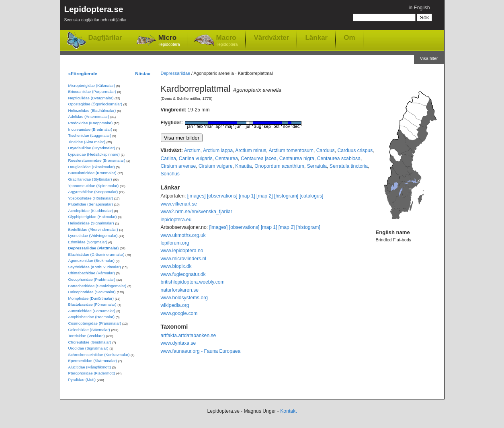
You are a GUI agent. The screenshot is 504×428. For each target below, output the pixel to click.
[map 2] (265, 196)
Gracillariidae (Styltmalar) (90, 179)
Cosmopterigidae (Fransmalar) (95, 323)
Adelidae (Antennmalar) (89, 116)
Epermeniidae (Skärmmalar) (93, 361)
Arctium (192, 150)
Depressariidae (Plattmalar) (94, 248)
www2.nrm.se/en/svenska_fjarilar (197, 212)
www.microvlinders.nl (183, 259)
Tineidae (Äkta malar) (87, 142)
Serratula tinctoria (349, 166)
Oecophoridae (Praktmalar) (92, 279)
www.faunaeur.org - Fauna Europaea (201, 351)
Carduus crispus (355, 150)
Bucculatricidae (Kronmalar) (92, 173)
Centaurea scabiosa (339, 158)
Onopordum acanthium (279, 166)
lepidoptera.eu (176, 220)
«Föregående (83, 73)
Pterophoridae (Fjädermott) (92, 373)
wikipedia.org (175, 305)
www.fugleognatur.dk (183, 274)
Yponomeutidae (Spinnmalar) (94, 186)
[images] (197, 196)
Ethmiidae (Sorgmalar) (88, 242)
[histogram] (286, 196)
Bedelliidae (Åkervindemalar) (93, 229)
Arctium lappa (218, 150)
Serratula (317, 166)
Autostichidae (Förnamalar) (92, 311)
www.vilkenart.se (179, 204)
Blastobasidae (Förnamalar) (92, 304)
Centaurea (226, 158)
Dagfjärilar (105, 38)
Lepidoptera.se (96, 15)
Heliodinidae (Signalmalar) (91, 223)
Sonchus (170, 174)
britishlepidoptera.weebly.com (193, 282)
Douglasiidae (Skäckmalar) (92, 167)
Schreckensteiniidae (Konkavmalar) (99, 355)
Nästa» (143, 73)
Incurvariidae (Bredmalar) (90, 129)
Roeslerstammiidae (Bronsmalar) (97, 160)
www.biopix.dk (176, 266)
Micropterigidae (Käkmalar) (92, 85)
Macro (227, 41)
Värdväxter (271, 37)
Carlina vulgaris (196, 158)
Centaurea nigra (297, 158)
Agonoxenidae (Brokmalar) (92, 260)
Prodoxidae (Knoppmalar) (91, 123)
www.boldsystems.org (184, 298)
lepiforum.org (175, 243)
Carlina (169, 158)
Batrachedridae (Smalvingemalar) (97, 286)
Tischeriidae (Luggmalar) (90, 135)
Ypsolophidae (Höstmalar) (91, 198)
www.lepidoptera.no (182, 251)
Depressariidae (176, 73)
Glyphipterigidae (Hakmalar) (93, 217)
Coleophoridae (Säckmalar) (92, 292)
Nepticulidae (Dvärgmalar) (91, 98)
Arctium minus (251, 150)
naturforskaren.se (180, 290)
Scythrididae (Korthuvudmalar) (95, 267)
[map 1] (247, 196)
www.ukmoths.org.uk (183, 235)
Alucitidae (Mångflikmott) (90, 367)
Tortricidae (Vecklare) (87, 336)
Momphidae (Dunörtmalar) (91, 298)
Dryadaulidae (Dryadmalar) (92, 148)
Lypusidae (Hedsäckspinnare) (94, 154)
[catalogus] (312, 196)
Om (349, 37)
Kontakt (288, 411)
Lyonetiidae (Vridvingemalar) (93, 236)
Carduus (326, 150)
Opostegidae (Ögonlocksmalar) (95, 104)
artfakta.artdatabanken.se (188, 335)
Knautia (243, 166)
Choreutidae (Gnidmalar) (90, 342)
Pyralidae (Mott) (82, 380)
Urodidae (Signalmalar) (88, 348)
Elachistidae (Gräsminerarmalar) (96, 254)
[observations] (222, 196)
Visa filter (429, 58)
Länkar (316, 37)
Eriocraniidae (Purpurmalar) (92, 92)
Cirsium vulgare (215, 166)
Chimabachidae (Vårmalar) (92, 273)
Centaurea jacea (259, 158)
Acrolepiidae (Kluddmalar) (91, 211)
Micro (169, 41)
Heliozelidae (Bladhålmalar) (92, 110)
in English (419, 8)
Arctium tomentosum (291, 150)
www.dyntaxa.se (178, 343)
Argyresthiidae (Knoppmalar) (93, 192)
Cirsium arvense (178, 166)
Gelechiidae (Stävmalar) (89, 330)
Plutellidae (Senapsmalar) (91, 204)
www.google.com (179, 313)
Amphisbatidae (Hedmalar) (92, 317)
